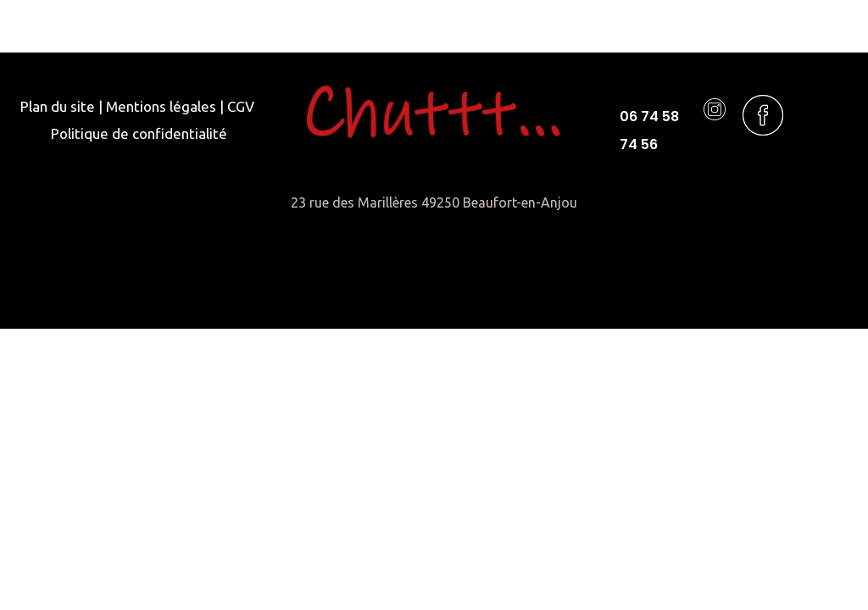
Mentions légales (161, 106)
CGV (241, 106)
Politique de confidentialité (139, 133)
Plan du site (58, 106)
